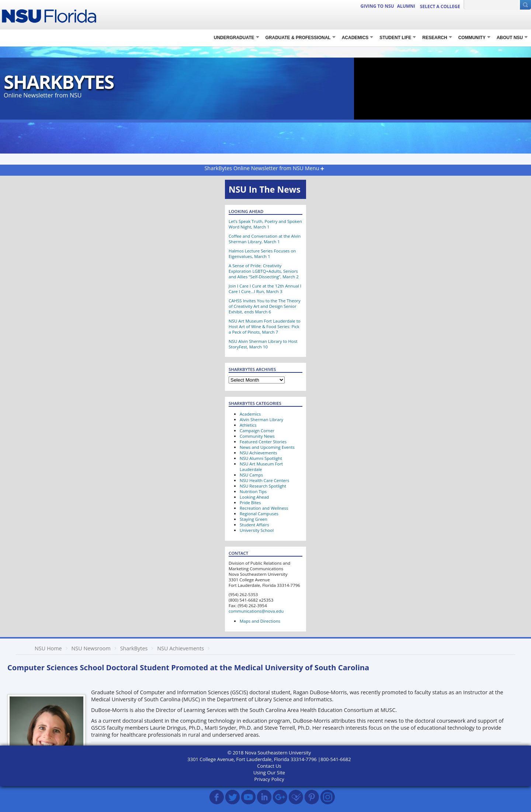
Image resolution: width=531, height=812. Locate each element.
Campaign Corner (257, 431)
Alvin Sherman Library (261, 419)
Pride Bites (250, 503)
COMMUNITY (472, 38)
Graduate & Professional (298, 38)
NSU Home (48, 648)
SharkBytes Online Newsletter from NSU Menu (262, 168)
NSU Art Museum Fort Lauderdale (261, 467)
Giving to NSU (377, 6)
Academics (355, 38)
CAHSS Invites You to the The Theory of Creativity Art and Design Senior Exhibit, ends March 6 (265, 306)
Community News (257, 436)
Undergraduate (234, 38)
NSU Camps (251, 475)
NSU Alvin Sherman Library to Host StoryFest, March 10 (263, 344)
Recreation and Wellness (264, 508)
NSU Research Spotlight (263, 486)
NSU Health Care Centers (264, 480)
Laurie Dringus (281, 766)
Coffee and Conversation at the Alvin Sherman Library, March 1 (265, 239)
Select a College (440, 6)
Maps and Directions (260, 621)
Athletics (248, 425)
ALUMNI (406, 6)
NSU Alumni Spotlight (261, 458)
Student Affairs (254, 525)
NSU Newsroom (91, 648)
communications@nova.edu (256, 611)
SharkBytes (59, 82)
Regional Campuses (259, 514)
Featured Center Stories (263, 442)
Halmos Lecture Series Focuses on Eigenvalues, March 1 (262, 254)
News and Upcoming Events (267, 447)
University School (257, 530)
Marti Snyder (317, 766)
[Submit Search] (525, 5)
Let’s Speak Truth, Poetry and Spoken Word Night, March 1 (265, 224)
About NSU (510, 38)
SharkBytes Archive (223, 766)
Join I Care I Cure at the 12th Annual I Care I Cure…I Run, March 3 (265, 289)
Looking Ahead (254, 497)
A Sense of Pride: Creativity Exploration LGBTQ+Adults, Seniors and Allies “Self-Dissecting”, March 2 (264, 271)
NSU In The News (265, 189)
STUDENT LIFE (395, 38)
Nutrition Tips (253, 491)
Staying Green (254, 519)
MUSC (343, 766)
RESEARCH (435, 38)
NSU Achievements (258, 453)
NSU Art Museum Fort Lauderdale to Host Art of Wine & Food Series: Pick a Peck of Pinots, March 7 (265, 326)
